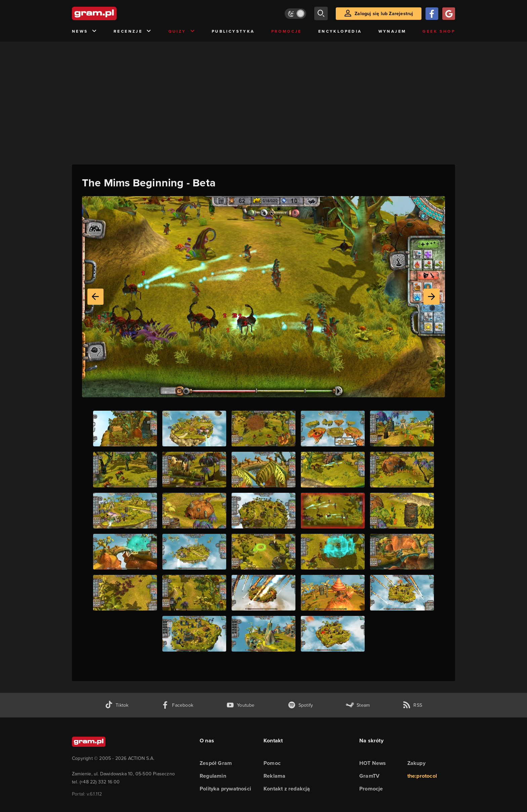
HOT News (373, 763)
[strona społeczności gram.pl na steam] (358, 705)
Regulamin (213, 776)
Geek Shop (439, 31)
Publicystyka (233, 31)
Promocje (287, 31)
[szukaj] (321, 13)
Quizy (182, 31)
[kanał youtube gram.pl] (240, 705)
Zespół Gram (216, 763)
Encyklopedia (340, 31)
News (85, 31)
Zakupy (416, 763)
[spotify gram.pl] (300, 705)
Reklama (274, 776)
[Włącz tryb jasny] (295, 14)
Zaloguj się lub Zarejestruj (384, 13)
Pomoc (272, 763)
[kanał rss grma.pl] (412, 705)
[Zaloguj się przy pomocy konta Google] (449, 14)
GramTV (369, 776)
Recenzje (133, 31)
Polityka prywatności (225, 789)
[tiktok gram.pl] (117, 705)
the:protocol (422, 776)
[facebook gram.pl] (177, 705)
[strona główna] (111, 13)
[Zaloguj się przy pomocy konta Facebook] (432, 14)
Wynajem (392, 31)
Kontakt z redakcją (287, 789)
